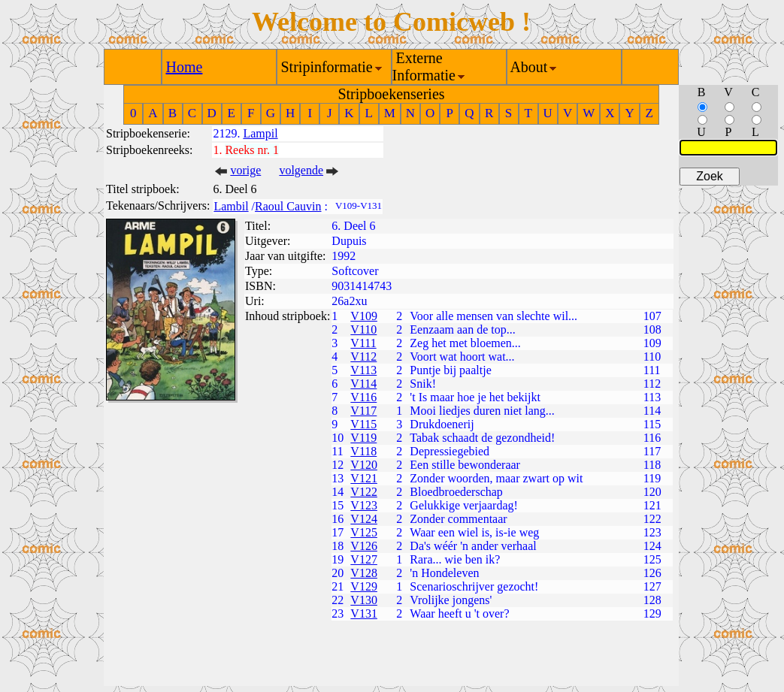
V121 (364, 478)
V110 (363, 329)
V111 (363, 343)
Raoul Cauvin (288, 206)
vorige (245, 170)
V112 (363, 357)
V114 (363, 384)
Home (185, 67)
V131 (364, 613)
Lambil (231, 206)
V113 (363, 370)
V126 (364, 546)
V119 (363, 438)
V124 (364, 519)
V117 (363, 411)
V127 (364, 559)
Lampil (260, 133)
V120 (364, 465)
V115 (363, 424)
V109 (364, 316)
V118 (363, 451)
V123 (364, 505)
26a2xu (349, 301)
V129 (364, 586)
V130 (364, 600)
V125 (364, 532)
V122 (364, 492)
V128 (364, 573)
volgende (301, 170)
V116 (363, 397)
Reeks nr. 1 (252, 150)
